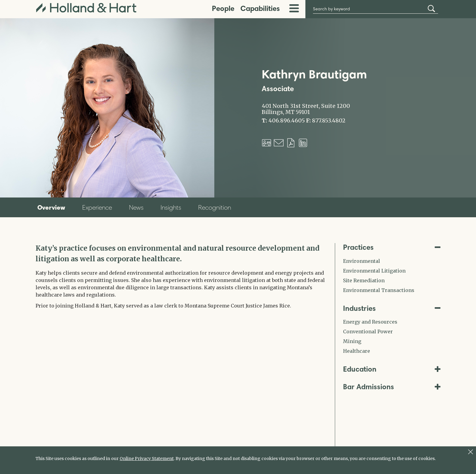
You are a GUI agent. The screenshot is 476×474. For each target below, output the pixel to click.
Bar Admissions (392, 387)
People (223, 8)
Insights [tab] (171, 207)
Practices (392, 247)
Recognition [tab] (215, 207)
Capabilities (260, 8)
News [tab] (136, 207)
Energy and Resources (370, 322)
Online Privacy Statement (147, 459)
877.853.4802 (329, 121)
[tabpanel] (181, 276)
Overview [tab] (51, 207)
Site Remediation (364, 280)
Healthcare (357, 351)
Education (392, 369)
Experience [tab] (97, 207)
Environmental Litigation (374, 271)
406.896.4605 (287, 121)
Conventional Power (368, 331)
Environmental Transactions (379, 290)
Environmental (362, 261)
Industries (392, 308)
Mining (352, 341)
